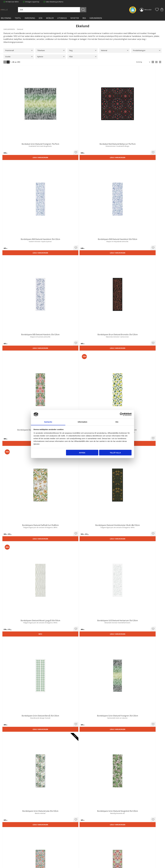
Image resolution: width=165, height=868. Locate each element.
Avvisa (82, 453)
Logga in (87, 861)
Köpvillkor (88, 852)
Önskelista (88, 863)
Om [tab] (117, 422)
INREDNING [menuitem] (30, 18)
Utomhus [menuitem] (62, 18)
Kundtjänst (88, 850)
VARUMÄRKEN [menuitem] (96, 18)
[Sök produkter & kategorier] (68, 10)
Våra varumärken (50, 862)
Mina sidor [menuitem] (148, 10)
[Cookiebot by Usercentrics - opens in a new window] (122, 414)
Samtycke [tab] (48, 422)
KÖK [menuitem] (41, 18)
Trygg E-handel (49, 850)
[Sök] (93, 10)
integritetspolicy (139, 824)
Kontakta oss (48, 857)
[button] (157, 10)
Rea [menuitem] (84, 18)
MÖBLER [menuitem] (50, 18)
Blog (45, 859)
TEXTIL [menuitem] (18, 18)
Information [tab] (83, 422)
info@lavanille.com (15, 859)
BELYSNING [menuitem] (6, 18)
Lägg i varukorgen (16, 112)
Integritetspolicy (49, 855)
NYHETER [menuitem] (75, 18)
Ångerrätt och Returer (51, 852)
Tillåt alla (115, 453)
